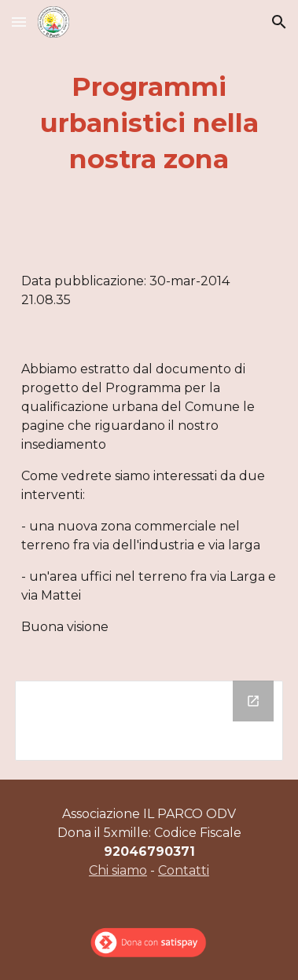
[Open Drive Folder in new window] (253, 701)
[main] (149, 123)
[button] (19, 22)
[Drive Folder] (149, 721)
